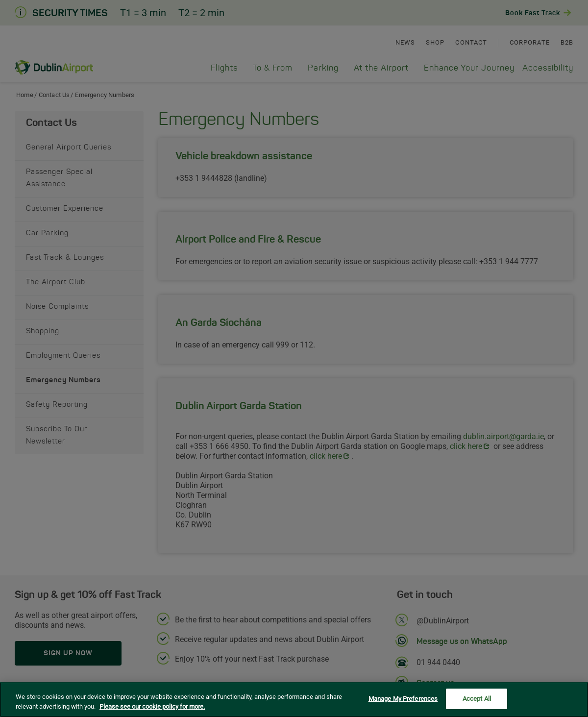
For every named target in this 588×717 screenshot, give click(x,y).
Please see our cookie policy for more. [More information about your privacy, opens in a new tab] (152, 708)
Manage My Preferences (403, 700)
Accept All (477, 700)
